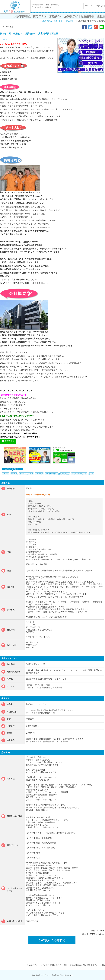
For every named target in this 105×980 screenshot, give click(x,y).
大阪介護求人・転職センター (53, 21)
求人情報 (70, 21)
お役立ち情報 (62, 965)
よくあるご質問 (47, 965)
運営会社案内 (75, 965)
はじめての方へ (32, 965)
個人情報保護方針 (91, 965)
